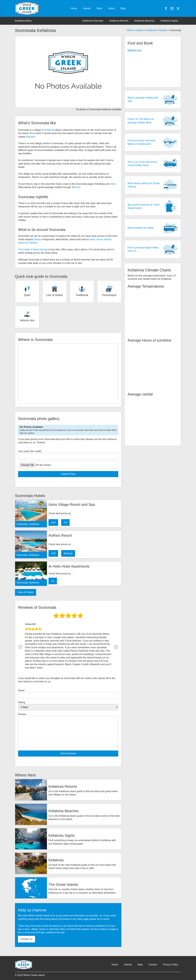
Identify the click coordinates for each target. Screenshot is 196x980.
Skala (37, 239)
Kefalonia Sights (169, 21)
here (113, 184)
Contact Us (27, 939)
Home (74, 8)
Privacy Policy (170, 965)
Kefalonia (151, 30)
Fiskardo (33, 243)
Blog (123, 8)
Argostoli (30, 137)
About (111, 8)
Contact (153, 965)
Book (100, 8)
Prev (21, 647)
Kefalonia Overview (93, 21)
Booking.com (135, 50)
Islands (87, 8)
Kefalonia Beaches (144, 21)
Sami (92, 239)
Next (116, 647)
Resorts (163, 30)
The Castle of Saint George (33, 249)
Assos (100, 239)
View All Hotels (26, 592)
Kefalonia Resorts (119, 21)
